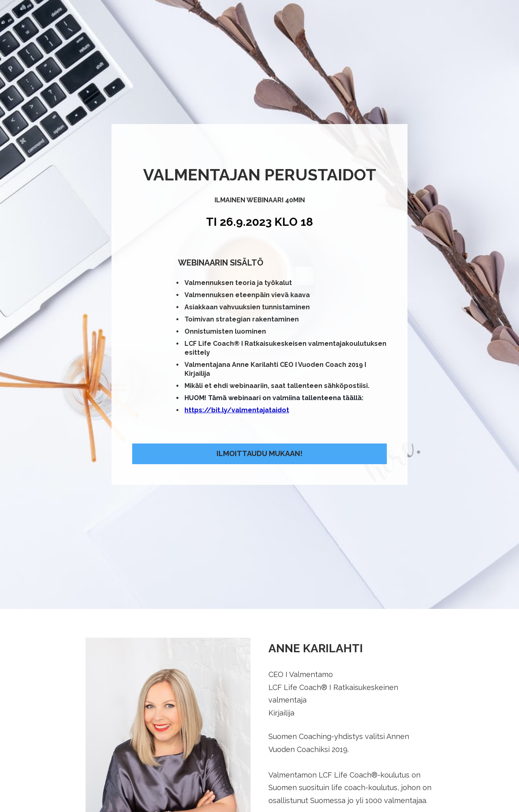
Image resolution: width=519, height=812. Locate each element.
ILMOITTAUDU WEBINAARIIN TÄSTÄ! (259, 778)
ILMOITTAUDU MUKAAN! (259, 400)
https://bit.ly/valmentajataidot (237, 357)
